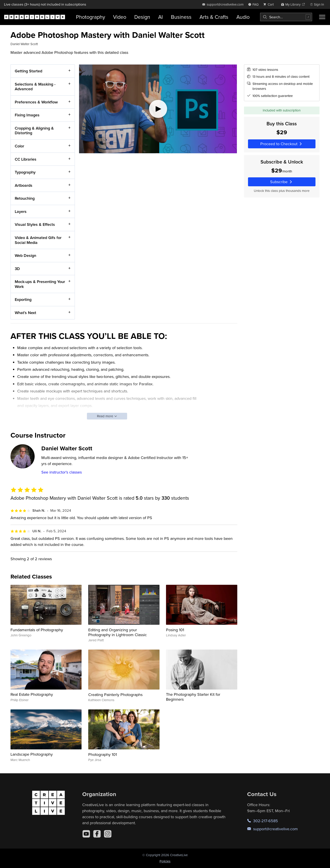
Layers (21, 211)
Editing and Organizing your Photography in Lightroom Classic (118, 632)
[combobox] (286, 17)
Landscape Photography (32, 754)
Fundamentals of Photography (37, 630)
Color (19, 146)
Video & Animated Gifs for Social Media (38, 240)
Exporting (23, 299)
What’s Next (25, 313)
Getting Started (28, 71)
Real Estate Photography (32, 694)
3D (17, 268)
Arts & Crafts (214, 17)
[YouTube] (86, 834)
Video (120, 17)
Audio (243, 17)
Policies (165, 861)
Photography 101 (103, 754)
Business (181, 17)
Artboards (24, 185)
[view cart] (270, 4)
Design (142, 17)
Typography (25, 172)
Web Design (25, 255)
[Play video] (158, 109)
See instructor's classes (62, 472)
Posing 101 (175, 630)
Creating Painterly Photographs (115, 695)
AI (161, 17)
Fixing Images (27, 115)
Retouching (25, 198)
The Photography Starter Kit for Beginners (193, 697)
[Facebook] (97, 834)
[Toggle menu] (322, 17)
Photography (90, 17)
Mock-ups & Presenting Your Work (40, 284)
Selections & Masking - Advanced (35, 86)
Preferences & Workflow (36, 102)
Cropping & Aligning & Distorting (34, 130)
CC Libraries (26, 159)
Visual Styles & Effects (35, 224)
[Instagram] (108, 834)
